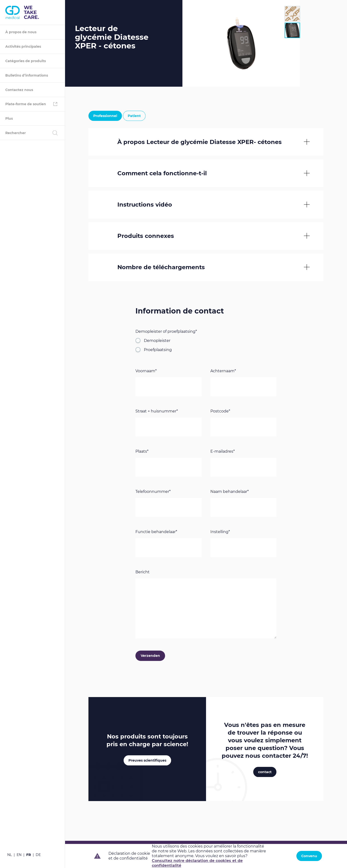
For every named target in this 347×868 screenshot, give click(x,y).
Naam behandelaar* (230, 492)
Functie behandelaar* (156, 532)
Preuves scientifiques (147, 761)
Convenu (309, 856)
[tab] (292, 14)
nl (10, 855)
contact (265, 773)
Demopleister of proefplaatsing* (166, 332)
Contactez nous (19, 90)
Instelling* (220, 532)
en (19, 855)
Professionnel (105, 116)
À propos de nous (21, 32)
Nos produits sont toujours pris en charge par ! (147, 741)
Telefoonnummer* (153, 492)
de (38, 855)
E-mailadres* (223, 452)
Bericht (143, 573)
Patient (134, 116)
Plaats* (142, 452)
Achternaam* (223, 372)
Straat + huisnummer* (157, 412)
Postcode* (220, 412)
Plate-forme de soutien (26, 104)
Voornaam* (146, 372)
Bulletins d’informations (27, 75)
